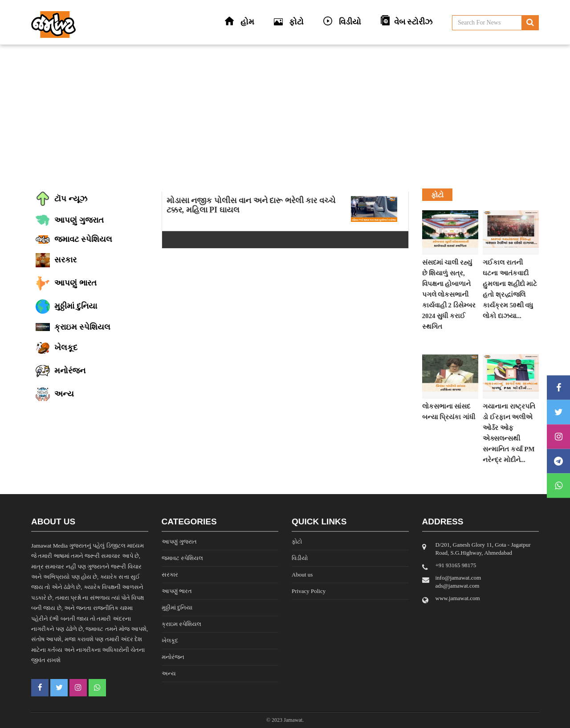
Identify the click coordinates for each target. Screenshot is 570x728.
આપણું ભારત (177, 591)
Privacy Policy (309, 591)
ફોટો (297, 542)
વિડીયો (300, 558)
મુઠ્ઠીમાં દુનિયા (177, 607)
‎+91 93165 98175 (456, 565)
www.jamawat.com (458, 598)
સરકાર (170, 575)
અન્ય (169, 673)
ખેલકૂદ (170, 640)
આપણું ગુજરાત (179, 542)
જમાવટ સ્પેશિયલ (182, 558)
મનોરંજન (173, 657)
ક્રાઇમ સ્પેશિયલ (181, 624)
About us (302, 575)
